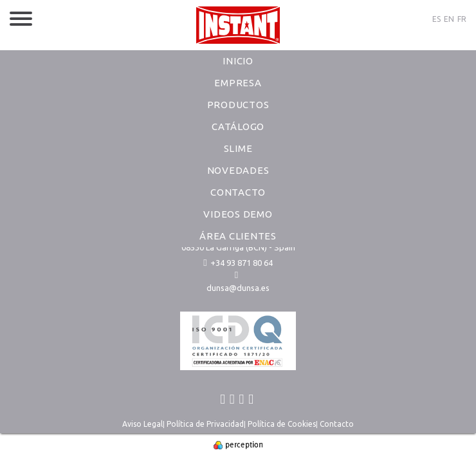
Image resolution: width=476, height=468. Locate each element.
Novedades (238, 170)
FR (462, 19)
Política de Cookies (282, 424)
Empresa (238, 83)
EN (449, 19)
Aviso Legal (142, 424)
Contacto (238, 192)
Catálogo (238, 126)
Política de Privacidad (205, 424)
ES (436, 19)
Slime (238, 148)
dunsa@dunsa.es (238, 288)
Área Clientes (238, 236)
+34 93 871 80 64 (238, 263)
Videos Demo (238, 214)
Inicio (238, 61)
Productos (238, 105)
